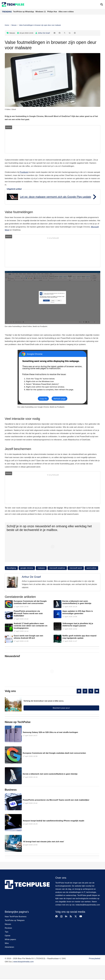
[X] (91, 691)
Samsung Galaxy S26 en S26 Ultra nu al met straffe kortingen (50, 732)
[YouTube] (97, 691)
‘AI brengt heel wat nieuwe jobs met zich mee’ (43, 842)
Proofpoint (24, 172)
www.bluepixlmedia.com (23, 962)
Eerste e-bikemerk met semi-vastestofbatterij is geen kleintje (77, 602)
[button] (102, 4)
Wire (7, 943)
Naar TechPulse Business (16, 917)
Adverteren (9, 947)
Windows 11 (41, 12)
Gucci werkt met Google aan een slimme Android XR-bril (28, 637)
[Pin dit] (75, 33)
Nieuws (12, 33)
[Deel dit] (60, 33)
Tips (7, 932)
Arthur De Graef (44, 33)
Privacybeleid (95, 959)
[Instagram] (85, 691)
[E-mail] (55, 33)
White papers (10, 939)
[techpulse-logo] (13, 4)
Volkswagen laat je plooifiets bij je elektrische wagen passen (78, 625)
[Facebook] (79, 691)
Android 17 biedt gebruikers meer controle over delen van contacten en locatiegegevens (30, 626)
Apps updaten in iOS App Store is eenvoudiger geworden (77, 612)
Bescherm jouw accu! (61, 708)
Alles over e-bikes (66, 12)
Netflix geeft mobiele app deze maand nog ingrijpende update (79, 637)
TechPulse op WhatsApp (24, 12)
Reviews (8, 928)
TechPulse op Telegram (15, 920)
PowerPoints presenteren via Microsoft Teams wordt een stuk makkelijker (28, 613)
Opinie (8, 936)
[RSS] (71, 916)
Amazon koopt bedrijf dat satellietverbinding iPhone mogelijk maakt (53, 821)
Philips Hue (52, 12)
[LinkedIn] (66, 916)
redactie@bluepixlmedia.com (88, 905)
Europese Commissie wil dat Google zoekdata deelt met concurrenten (30, 602)
